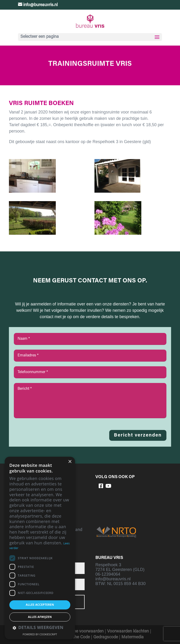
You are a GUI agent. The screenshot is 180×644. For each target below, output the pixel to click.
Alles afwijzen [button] (40, 617)
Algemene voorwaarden (82, 632)
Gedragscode (106, 637)
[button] (40, 628)
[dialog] (40, 548)
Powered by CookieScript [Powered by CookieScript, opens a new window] (40, 634)
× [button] (70, 462)
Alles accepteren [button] (40, 605)
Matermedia (133, 637)
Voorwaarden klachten (128, 632)
